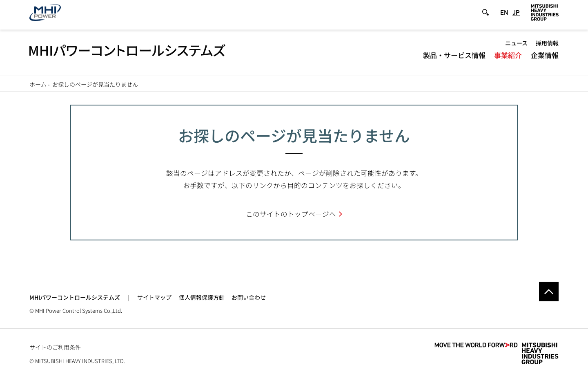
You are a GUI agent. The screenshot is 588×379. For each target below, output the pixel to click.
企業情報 (545, 59)
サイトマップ (154, 297)
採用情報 (547, 47)
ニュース (516, 47)
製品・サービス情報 (454, 59)
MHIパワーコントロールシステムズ (75, 297)
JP (516, 17)
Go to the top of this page (549, 292)
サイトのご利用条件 (55, 347)
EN (504, 17)
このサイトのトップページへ (291, 214)
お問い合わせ (249, 297)
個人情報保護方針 (202, 297)
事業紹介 (508, 59)
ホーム (38, 84)
